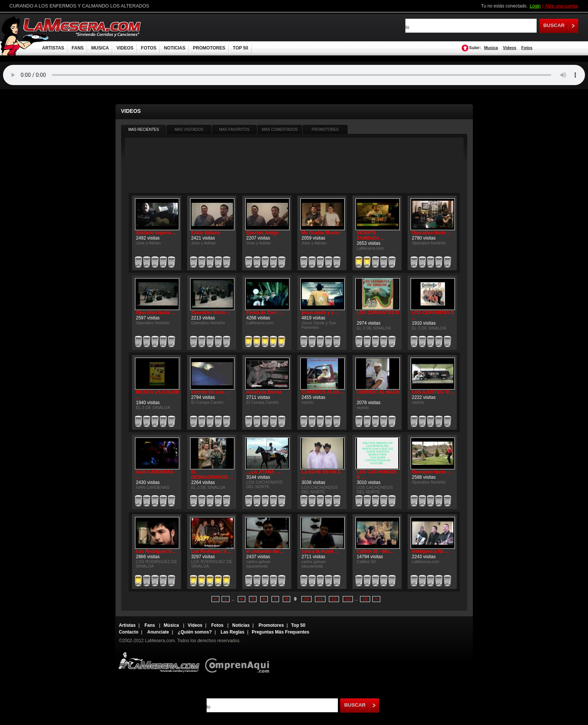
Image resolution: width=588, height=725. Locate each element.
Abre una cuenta (561, 6)
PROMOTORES (209, 48)
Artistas (127, 625)
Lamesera (159, 660)
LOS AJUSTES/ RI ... (433, 392)
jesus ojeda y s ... (320, 313)
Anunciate (158, 632)
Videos (510, 48)
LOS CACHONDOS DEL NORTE (265, 484)
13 (348, 599)
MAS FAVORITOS (235, 130)
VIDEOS (125, 48)
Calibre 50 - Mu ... (375, 551)
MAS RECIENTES (144, 130)
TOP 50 (241, 48)
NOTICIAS (175, 48)
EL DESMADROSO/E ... (212, 475)
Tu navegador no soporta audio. (294, 75)
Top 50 (298, 625)
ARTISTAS (53, 48)
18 (365, 599)
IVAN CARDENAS (153, 487)
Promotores (271, 625)
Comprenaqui (239, 660)
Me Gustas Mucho (321, 233)
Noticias (241, 625)
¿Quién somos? (195, 632)
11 (320, 599)
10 (307, 599)
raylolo (307, 402)
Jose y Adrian (148, 243)
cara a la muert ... (320, 551)
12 (334, 599)
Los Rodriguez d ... (211, 551)
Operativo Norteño (429, 243)
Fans (150, 625)
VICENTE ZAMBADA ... (370, 235)
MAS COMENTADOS (280, 130)
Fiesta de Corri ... (265, 313)
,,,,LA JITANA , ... (264, 472)
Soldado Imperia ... (156, 233)
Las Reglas (232, 632)
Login (535, 6)
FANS (78, 48)
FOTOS (149, 48)
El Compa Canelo (207, 402)
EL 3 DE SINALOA (374, 328)
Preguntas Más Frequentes (280, 632)
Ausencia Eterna (264, 392)
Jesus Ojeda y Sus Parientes (319, 325)
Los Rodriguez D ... (157, 551)
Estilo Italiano (206, 233)
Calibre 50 (366, 562)
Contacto (129, 632)
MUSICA (100, 48)
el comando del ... (265, 551)
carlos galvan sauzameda (259, 564)
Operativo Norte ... (431, 233)
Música (172, 625)
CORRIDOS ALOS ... (323, 392)
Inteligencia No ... (430, 551)
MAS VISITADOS (189, 130)
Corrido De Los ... (210, 392)
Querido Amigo (262, 233)
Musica (491, 48)
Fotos (527, 48)
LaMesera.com (82, 27)
